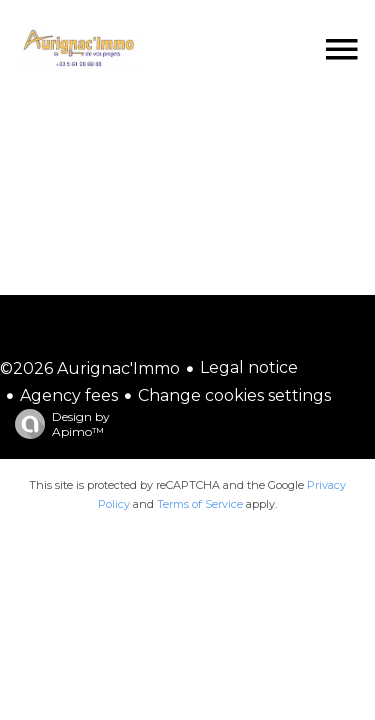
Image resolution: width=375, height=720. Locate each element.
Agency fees (69, 395)
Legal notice (249, 367)
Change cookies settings (234, 395)
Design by (57, 424)
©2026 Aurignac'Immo (90, 368)
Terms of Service (200, 504)
